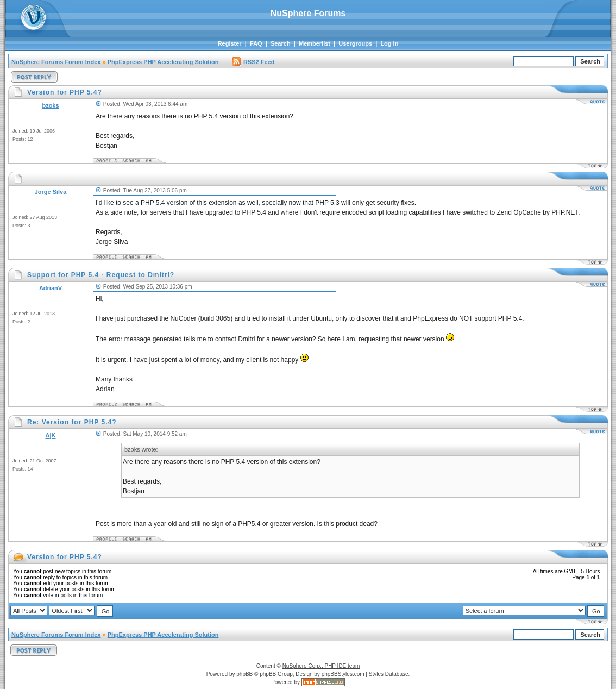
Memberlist (315, 43)
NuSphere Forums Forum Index (56, 62)
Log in (389, 43)
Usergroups (355, 43)
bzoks (50, 105)
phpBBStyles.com (343, 674)
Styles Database (389, 674)
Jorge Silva (51, 192)
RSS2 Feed (253, 62)
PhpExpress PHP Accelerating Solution (163, 62)
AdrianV (51, 288)
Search (281, 43)
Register (230, 43)
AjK (51, 435)
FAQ (256, 43)
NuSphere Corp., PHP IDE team (321, 666)
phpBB (244, 674)
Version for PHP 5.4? (65, 557)
